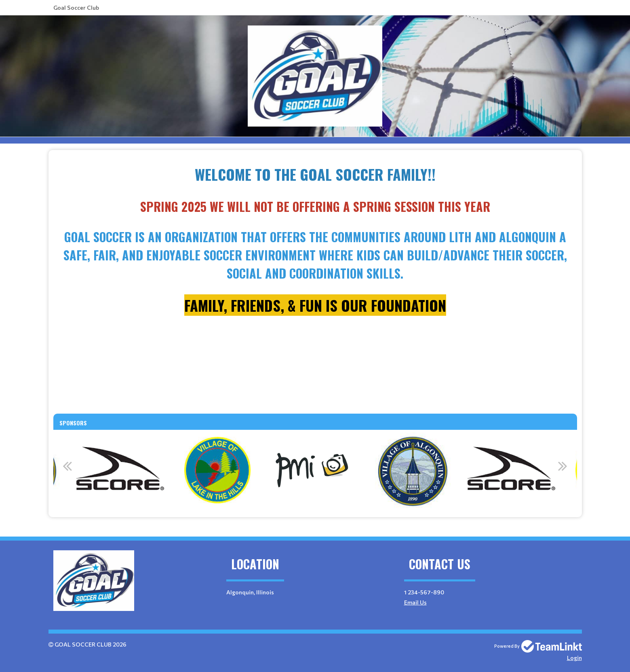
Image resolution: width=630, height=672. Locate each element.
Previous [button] (67, 466)
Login (574, 658)
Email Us (415, 602)
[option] (217, 470)
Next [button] (563, 466)
